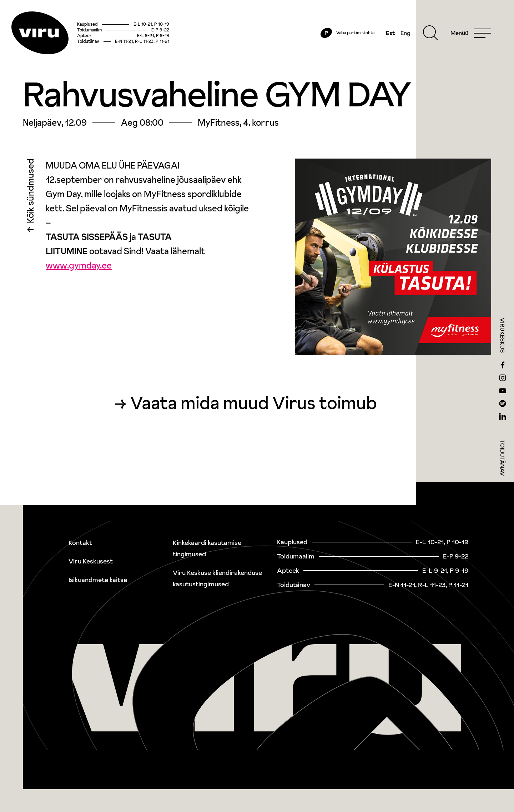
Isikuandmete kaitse (98, 580)
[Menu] (471, 33)
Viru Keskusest (91, 561)
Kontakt (80, 543)
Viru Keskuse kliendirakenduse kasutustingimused (217, 578)
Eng (405, 33)
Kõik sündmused (31, 193)
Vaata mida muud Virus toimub (254, 403)
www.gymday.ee (79, 265)
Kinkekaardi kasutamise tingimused (207, 548)
